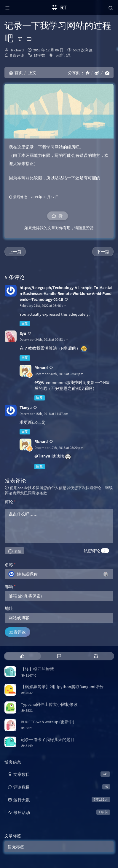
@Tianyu (42, 456)
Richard (17, 50)
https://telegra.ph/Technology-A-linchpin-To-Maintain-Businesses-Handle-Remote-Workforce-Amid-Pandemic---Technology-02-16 (66, 294)
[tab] (22, 656)
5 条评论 (17, 55)
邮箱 (10, 587)
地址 (9, 608)
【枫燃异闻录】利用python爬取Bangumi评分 (62, 687)
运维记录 (63, 55)
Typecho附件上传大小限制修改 (49, 704)
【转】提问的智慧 (37, 669)
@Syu (39, 382)
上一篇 (15, 252)
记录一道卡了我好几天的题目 (48, 740)
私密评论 (92, 551)
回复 (25, 324)
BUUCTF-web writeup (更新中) (47, 722)
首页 (16, 73)
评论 (10, 502)
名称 (10, 565)
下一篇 (103, 252)
